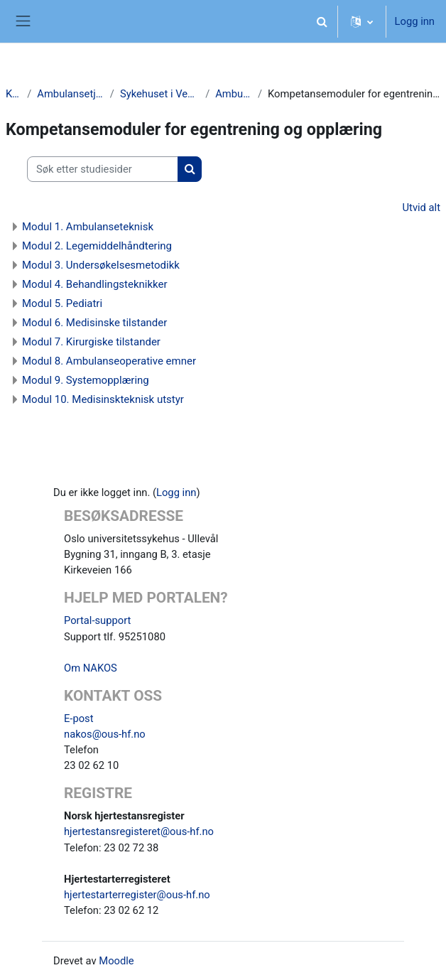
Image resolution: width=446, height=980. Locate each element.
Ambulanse (234, 94)
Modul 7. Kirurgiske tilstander (91, 342)
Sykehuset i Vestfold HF (160, 94)
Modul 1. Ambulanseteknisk (88, 227)
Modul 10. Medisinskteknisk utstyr (103, 399)
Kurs (13, 94)
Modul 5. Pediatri (62, 303)
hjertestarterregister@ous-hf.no (137, 895)
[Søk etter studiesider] (103, 169)
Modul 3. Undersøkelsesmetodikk (101, 265)
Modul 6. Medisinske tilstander (94, 323)
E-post (79, 718)
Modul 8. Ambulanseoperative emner (109, 361)
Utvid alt (421, 208)
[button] (322, 21)
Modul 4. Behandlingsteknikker (95, 284)
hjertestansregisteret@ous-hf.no (139, 831)
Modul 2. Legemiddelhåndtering (97, 246)
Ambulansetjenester (70, 94)
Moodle (116, 961)
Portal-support (97, 620)
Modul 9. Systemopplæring (86, 380)
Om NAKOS (91, 668)
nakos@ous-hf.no (105, 734)
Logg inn (415, 21)
